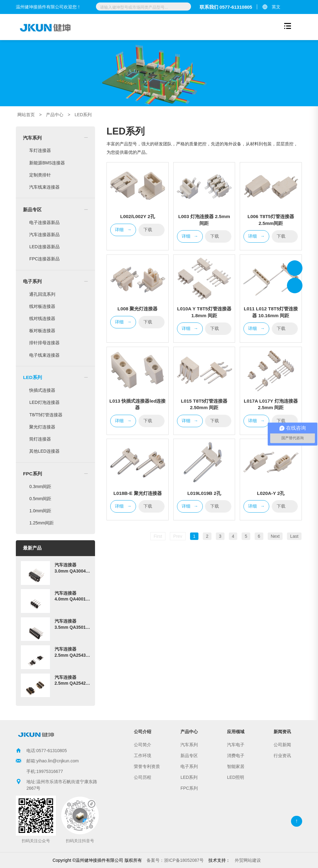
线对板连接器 (42, 306)
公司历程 (143, 777)
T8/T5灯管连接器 (46, 415)
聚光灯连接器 (42, 427)
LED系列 (83, 115)
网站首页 (26, 115)
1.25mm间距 (41, 523)
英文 (276, 7)
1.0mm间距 (40, 511)
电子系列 (32, 281)
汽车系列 (32, 138)
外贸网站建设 (248, 860)
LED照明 (236, 777)
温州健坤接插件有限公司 (295, 268)
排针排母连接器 (44, 343)
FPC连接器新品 (44, 259)
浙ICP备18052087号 (175, 860)
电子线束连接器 (44, 355)
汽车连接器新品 (44, 235)
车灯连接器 (40, 150)
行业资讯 (282, 756)
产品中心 (55, 115)
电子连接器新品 (44, 222)
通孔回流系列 (42, 294)
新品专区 (32, 210)
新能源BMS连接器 (47, 163)
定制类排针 (40, 175)
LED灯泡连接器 (44, 402)
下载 (152, 229)
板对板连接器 (42, 331)
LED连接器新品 (44, 247)
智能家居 (236, 766)
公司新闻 (282, 745)
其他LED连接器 (44, 451)
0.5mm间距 (40, 499)
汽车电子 (236, 745)
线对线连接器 (42, 318)
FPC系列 (32, 474)
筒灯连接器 (40, 439)
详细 (123, 230)
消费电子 (236, 756)
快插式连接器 (42, 390)
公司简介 (143, 745)
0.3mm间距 (40, 487)
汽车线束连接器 (44, 187)
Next (275, 536)
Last (294, 536)
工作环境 (143, 756)
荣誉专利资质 (147, 766)
